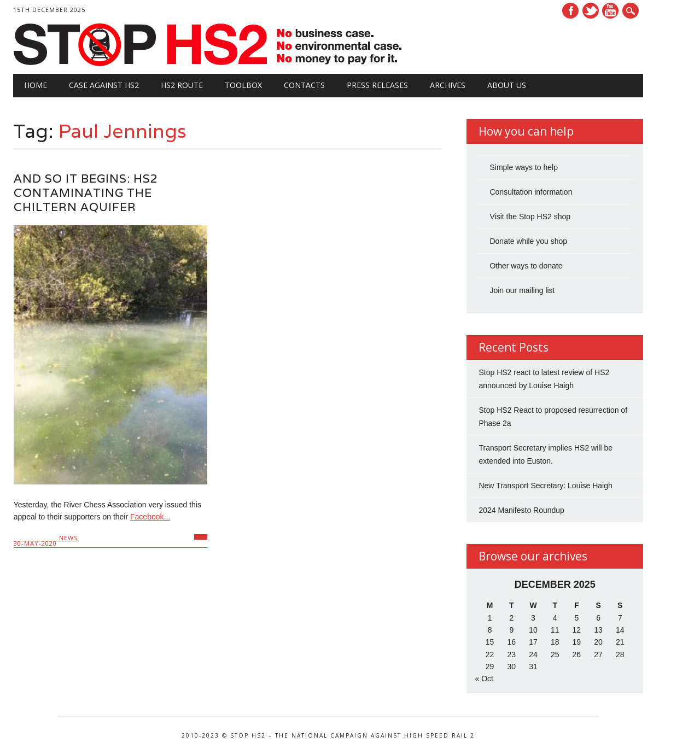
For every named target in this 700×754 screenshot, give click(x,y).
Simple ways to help (524, 167)
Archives (448, 85)
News (68, 538)
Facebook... (150, 517)
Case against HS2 (104, 85)
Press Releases (377, 85)
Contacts (304, 85)
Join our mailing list (522, 290)
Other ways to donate (526, 266)
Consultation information (531, 192)
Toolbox (243, 85)
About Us (507, 85)
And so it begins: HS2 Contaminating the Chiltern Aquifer (86, 193)
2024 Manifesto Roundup (521, 510)
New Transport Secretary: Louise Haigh (545, 486)
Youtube (610, 11)
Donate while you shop (528, 241)
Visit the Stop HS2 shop (530, 217)
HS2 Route (182, 85)
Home (36, 85)
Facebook (570, 11)
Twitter (591, 11)
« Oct (484, 679)
